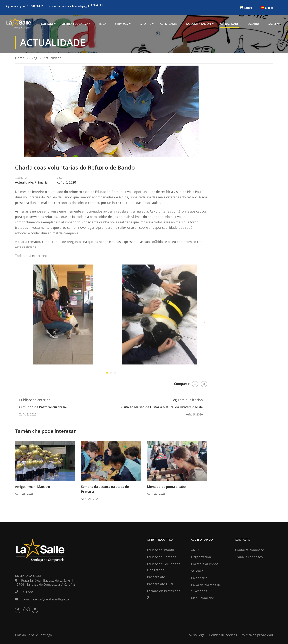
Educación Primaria (162, 557)
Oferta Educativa (75, 24)
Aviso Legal (197, 635)
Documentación (199, 24)
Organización (201, 557)
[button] (107, 373)
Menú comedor (203, 598)
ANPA (195, 550)
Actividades (169, 24)
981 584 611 (38, 6)
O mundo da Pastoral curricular (43, 408)
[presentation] (18, 323)
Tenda (102, 24)
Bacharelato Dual (160, 584)
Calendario (199, 578)
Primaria (41, 183)
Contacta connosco (250, 550)
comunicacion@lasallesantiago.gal (69, 6)
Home (20, 59)
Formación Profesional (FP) (164, 594)
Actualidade (229, 24)
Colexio (47, 24)
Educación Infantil (160, 550)
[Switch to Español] (267, 8)
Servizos (121, 24)
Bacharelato (156, 577)
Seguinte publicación (187, 401)
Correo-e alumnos (205, 564)
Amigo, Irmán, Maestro (32, 487)
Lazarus (253, 24)
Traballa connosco (249, 557)
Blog (34, 59)
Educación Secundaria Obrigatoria (164, 567)
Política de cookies (223, 635)
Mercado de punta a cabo (166, 487)
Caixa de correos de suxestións (206, 588)
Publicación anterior (34, 401)
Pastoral (144, 24)
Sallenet (275, 24)
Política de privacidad (257, 635)
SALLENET (97, 5)
